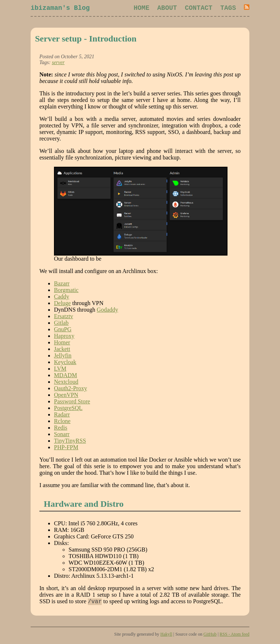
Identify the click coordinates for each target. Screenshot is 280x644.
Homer (62, 344)
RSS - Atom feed (234, 637)
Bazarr (62, 285)
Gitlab (61, 324)
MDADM (65, 377)
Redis (61, 429)
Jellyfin (63, 357)
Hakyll (166, 637)
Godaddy (107, 311)
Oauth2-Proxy (71, 390)
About (167, 9)
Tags (228, 9)
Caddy (62, 298)
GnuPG (63, 331)
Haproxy (64, 337)
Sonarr (62, 436)
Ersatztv (63, 318)
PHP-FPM (66, 449)
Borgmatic (66, 291)
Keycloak (65, 364)
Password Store (72, 403)
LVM (60, 370)
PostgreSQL (68, 409)
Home (142, 9)
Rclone (62, 422)
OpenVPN (66, 396)
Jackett (62, 350)
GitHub (210, 637)
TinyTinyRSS (70, 442)
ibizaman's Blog (60, 9)
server (58, 64)
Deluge (62, 305)
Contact (199, 9)
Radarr (62, 416)
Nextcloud (66, 383)
